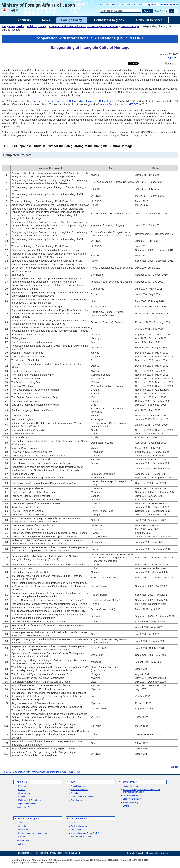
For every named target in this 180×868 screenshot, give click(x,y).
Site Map (131, 5)
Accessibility (41, 853)
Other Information (78, 800)
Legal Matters (26, 853)
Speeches (75, 793)
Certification (76, 830)
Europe (22, 837)
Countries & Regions (28, 818)
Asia (20, 823)
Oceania (22, 826)
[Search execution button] (148, 11)
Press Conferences (79, 790)
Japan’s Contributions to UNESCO (118, 104)
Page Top (174, 767)
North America (25, 830)
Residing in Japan (79, 826)
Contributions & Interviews (82, 797)
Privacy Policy (56, 853)
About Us (22, 782)
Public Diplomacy (37, 26)
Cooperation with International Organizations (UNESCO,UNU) (84, 26)
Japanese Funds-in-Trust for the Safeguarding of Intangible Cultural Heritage (75, 101)
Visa (73, 823)
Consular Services (79, 818)
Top (4, 26)
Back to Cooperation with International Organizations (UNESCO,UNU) (41, 772)
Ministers (22, 786)
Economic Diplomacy (132, 799)
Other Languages (169, 5)
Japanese (152, 5)
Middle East (24, 840)
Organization (24, 793)
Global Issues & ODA (132, 795)
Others (126, 806)
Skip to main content (109, 5)
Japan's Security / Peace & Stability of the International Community (141, 791)
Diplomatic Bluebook (132, 786)
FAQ (123, 5)
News (72, 782)
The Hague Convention (81, 837)
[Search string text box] (120, 11)
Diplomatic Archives (27, 804)
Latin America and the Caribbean (33, 833)
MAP (114, 860)
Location (22, 797)
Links (139, 5)
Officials (22, 790)
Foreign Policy (16, 26)
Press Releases (78, 786)
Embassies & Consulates (30, 800)
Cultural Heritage (130, 26)
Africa (21, 844)
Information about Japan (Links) (85, 833)
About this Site (25, 807)
